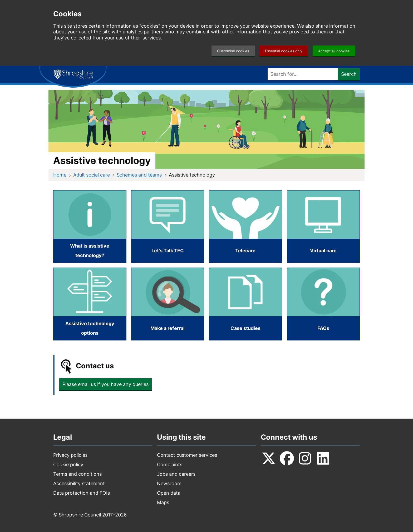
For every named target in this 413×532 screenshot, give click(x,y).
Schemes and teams (139, 175)
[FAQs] (323, 304)
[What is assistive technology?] (90, 227)
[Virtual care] (323, 227)
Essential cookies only (284, 51)
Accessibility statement (79, 483)
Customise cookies (233, 51)
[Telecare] (245, 227)
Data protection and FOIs (82, 493)
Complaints (170, 465)
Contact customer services (187, 455)
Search (349, 74)
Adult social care (92, 175)
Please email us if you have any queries (105, 384)
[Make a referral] (168, 304)
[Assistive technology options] (90, 304)
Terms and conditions (77, 474)
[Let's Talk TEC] (168, 227)
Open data (169, 493)
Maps (163, 502)
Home (60, 175)
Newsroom (169, 483)
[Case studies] (245, 304)
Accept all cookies (334, 51)
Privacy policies (70, 455)
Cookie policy (68, 465)
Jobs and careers (176, 474)
